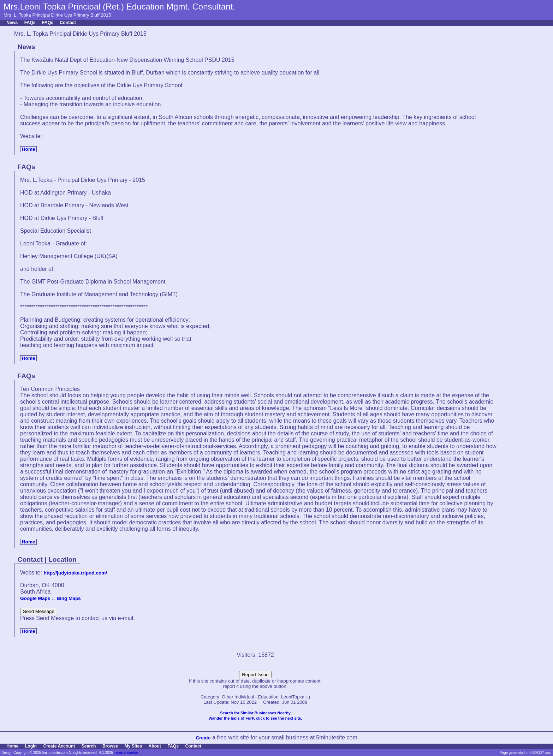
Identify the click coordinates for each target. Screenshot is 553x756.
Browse (110, 746)
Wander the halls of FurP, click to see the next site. (255, 718)
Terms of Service (126, 753)
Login (31, 746)
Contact (68, 23)
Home (28, 149)
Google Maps (35, 598)
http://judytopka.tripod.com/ (75, 573)
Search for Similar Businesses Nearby (255, 713)
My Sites (133, 746)
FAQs (30, 23)
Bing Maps (69, 598)
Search (89, 746)
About (154, 746)
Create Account (59, 746)
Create (203, 738)
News (12, 23)
